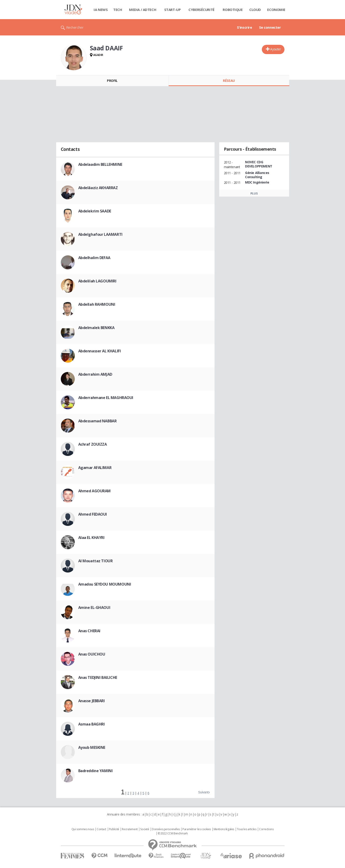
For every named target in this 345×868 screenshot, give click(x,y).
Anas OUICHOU (92, 654)
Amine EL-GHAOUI (94, 608)
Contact (101, 829)
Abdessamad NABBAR (97, 421)
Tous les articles (247, 829)
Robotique (233, 10)
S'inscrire (244, 27)
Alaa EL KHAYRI (91, 538)
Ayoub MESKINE (92, 747)
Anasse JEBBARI (92, 701)
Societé (145, 829)
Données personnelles (166, 829)
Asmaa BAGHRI (92, 724)
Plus (254, 193)
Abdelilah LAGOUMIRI (97, 281)
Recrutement (130, 829)
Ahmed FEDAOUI (93, 514)
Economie (276, 10)
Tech (118, 10)
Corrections (266, 829)
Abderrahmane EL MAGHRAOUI (106, 398)
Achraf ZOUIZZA (93, 444)
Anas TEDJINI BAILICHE (98, 677)
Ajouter (275, 49)
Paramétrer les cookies (197, 829)
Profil (112, 81)
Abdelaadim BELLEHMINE (100, 164)
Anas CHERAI (89, 631)
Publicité (114, 829)
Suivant (203, 792)
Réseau (229, 81)
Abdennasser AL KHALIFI (100, 351)
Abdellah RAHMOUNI (97, 304)
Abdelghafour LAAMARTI (100, 234)
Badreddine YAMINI (96, 771)
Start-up (172, 10)
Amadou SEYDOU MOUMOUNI (105, 584)
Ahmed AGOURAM (95, 491)
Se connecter (270, 27)
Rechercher (75, 27)
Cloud (255, 10)
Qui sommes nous (83, 829)
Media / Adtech (143, 10)
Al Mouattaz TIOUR (96, 561)
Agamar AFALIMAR (95, 468)
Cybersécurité (202, 10)
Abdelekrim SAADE (95, 211)
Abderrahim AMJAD (95, 374)
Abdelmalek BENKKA (96, 328)
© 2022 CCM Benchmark (173, 833)
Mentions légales (224, 829)
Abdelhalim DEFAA (94, 258)
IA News (101, 10)
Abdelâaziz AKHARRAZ (98, 188)
